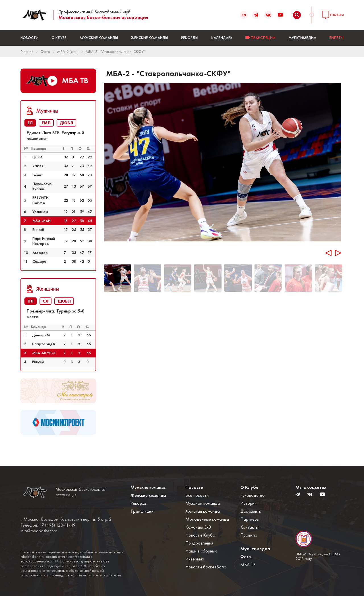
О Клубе (59, 38)
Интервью (195, 559)
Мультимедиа (302, 38)
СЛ (45, 301)
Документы (251, 511)
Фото (45, 51)
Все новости (197, 495)
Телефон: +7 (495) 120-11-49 (48, 525)
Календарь (222, 38)
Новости (29, 38)
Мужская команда (203, 503)
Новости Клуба (200, 535)
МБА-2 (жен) (68, 51)
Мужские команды (99, 38)
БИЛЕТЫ (336, 38)
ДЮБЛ (66, 123)
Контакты (249, 527)
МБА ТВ (248, 565)
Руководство (253, 495)
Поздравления (199, 543)
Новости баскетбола (206, 567)
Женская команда (203, 511)
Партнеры (250, 519)
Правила (249, 535)
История (248, 503)
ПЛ (31, 301)
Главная (27, 51)
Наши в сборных (201, 551)
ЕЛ (30, 123)
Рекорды (190, 38)
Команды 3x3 (198, 527)
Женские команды (150, 38)
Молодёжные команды (207, 519)
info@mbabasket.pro (39, 531)
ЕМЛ (46, 123)
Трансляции (142, 511)
